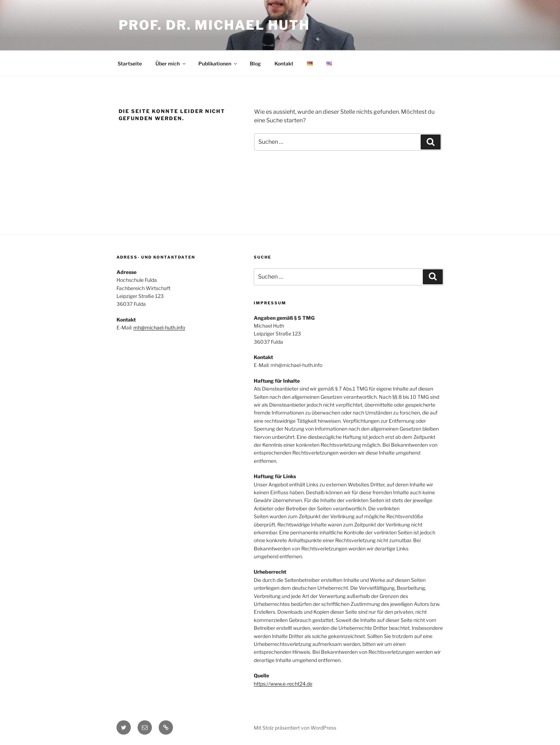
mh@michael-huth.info (159, 327)
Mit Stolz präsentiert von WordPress (295, 728)
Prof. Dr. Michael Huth (214, 25)
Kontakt (284, 63)
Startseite (130, 63)
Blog (255, 63)
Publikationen (218, 63)
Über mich (171, 63)
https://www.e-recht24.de (283, 684)
